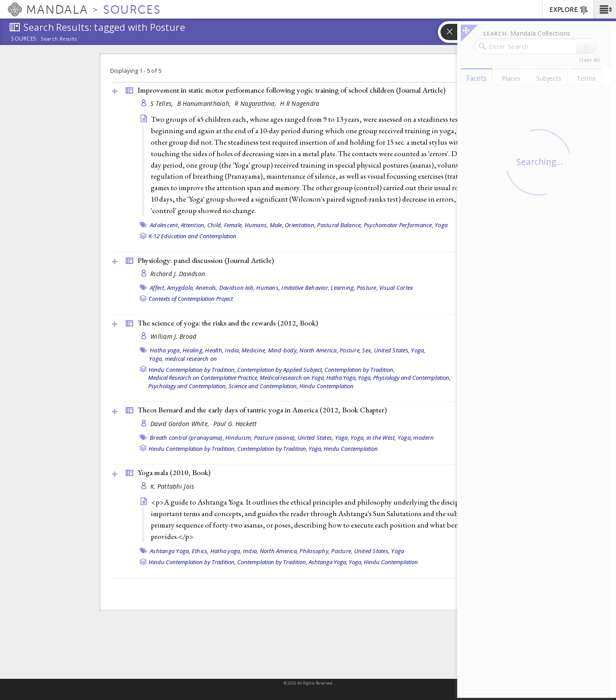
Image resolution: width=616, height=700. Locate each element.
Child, (215, 225)
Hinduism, (239, 438)
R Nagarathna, (256, 103)
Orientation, (300, 225)
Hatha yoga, (166, 350)
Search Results (59, 39)
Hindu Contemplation (327, 386)
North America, (319, 350)
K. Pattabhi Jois (172, 486)
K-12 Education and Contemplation (192, 236)
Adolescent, (165, 225)
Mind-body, (283, 350)
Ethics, (200, 551)
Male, (277, 225)
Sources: (25, 39)
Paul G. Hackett (235, 424)
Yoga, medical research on (183, 359)
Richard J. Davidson (178, 274)
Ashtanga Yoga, (170, 551)
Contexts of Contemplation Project (191, 299)
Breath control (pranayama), (187, 438)
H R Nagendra (300, 103)
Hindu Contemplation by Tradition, (192, 370)
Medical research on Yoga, (292, 378)
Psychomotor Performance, (399, 225)
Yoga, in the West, (373, 438)
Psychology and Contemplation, (188, 386)
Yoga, (418, 350)
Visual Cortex (396, 288)
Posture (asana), (275, 438)
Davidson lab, (237, 288)
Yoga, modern (416, 438)
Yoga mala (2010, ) (174, 472)
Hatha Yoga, (342, 378)
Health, (214, 350)
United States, (392, 350)
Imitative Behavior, (305, 288)
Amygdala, (181, 288)
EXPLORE (569, 10)
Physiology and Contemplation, (412, 378)
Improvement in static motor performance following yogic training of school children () (291, 90)
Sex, (367, 350)
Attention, (193, 225)
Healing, (193, 350)
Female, (234, 225)
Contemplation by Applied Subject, (280, 370)
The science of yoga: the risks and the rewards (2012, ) (228, 323)
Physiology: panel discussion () (206, 260)
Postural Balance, (340, 225)
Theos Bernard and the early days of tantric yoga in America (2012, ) (262, 410)
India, (233, 350)
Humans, (257, 225)
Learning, (343, 288)
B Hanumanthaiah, (205, 103)
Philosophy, (315, 551)
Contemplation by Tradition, (360, 370)
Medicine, (254, 350)
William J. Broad (173, 336)
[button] (605, 9)
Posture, (367, 288)
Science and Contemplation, (263, 386)
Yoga (441, 225)
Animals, (207, 288)
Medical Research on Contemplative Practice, (203, 378)
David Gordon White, (181, 424)
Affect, (158, 288)
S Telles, (163, 103)
